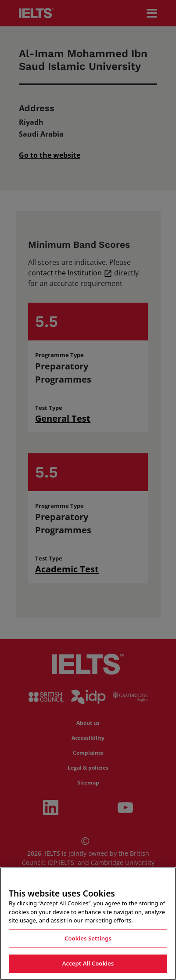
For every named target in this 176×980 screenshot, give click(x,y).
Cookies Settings (88, 938)
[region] (88, 924)
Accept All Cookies (88, 963)
